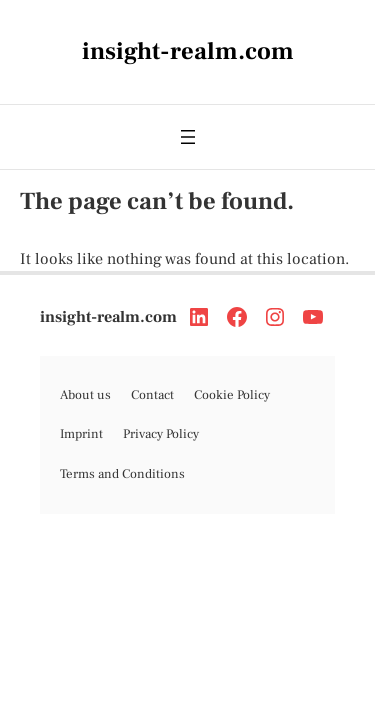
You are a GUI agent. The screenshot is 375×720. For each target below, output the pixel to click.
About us (85, 395)
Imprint (81, 434)
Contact (152, 395)
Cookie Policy (232, 395)
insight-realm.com (108, 317)
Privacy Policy (161, 434)
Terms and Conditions (122, 474)
